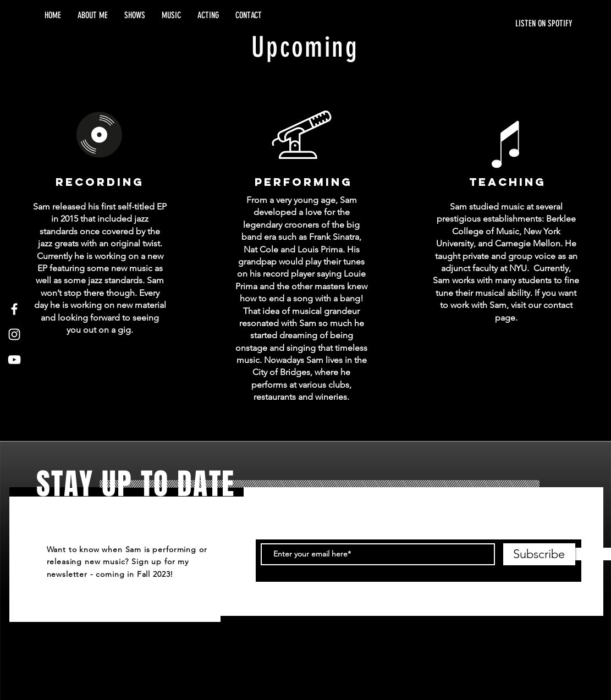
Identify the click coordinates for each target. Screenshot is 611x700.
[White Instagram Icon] (14, 334)
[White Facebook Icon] (14, 309)
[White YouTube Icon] (14, 360)
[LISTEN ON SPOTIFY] (469, 24)
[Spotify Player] (507, 52)
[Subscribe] (539, 554)
